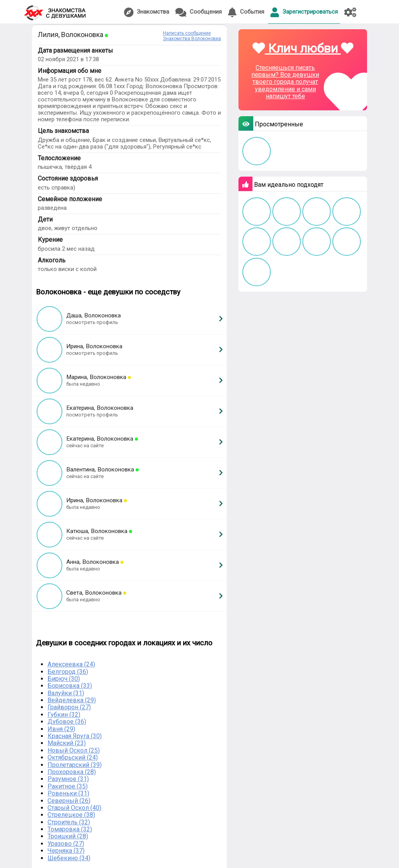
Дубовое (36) (67, 722)
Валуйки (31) (66, 693)
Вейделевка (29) (72, 700)
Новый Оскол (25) (74, 750)
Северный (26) (69, 801)
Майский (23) (67, 743)
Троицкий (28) (68, 836)
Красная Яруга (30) (75, 736)
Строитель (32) (69, 822)
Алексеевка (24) (71, 664)
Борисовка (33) (70, 686)
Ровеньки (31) (68, 793)
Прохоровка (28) (72, 772)
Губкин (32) (64, 715)
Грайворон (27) (69, 707)
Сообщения (199, 12)
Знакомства (147, 12)
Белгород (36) (68, 672)
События (246, 12)
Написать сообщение (187, 33)
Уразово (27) (66, 844)
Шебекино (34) (69, 858)
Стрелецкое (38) (71, 815)
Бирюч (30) (64, 679)
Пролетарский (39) (75, 765)
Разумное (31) (68, 779)
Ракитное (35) (68, 786)
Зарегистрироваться (304, 12)
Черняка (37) (66, 851)
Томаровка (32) (70, 829)
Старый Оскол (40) (74, 808)
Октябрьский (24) (73, 757)
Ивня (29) (61, 729)
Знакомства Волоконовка (192, 39)
